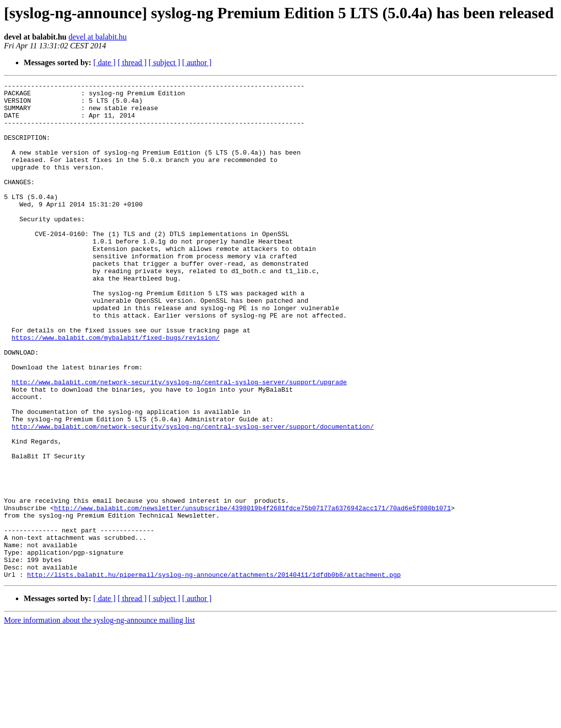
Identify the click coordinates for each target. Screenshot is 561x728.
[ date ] (104, 62)
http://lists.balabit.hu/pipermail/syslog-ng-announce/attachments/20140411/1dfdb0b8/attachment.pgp (214, 674)
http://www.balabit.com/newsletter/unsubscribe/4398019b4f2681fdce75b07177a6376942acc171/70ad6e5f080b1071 (252, 594)
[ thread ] (132, 62)
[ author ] (197, 62)
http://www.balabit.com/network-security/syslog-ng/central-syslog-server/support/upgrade (180, 443)
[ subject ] (164, 62)
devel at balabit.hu (98, 37)
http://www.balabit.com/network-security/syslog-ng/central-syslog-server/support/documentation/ (193, 496)
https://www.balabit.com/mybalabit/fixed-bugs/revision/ (116, 389)
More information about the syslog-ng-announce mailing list (100, 719)
